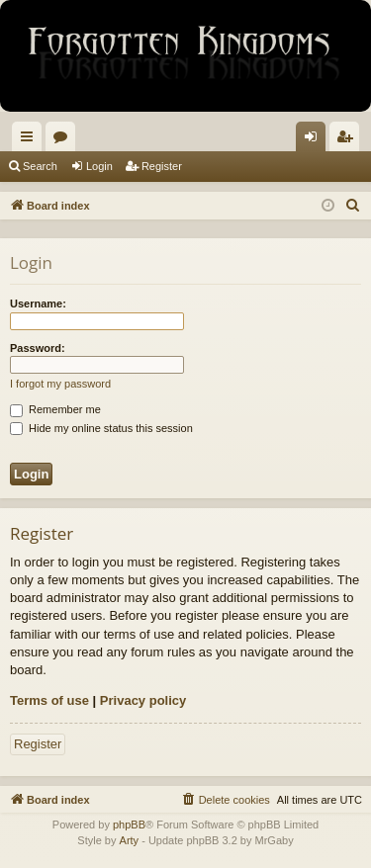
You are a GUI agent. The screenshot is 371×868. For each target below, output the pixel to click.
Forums (64, 140)
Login (99, 166)
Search (40, 166)
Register (162, 166)
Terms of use (49, 700)
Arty (130, 840)
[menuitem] (353, 206)
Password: (38, 348)
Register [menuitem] (349, 140)
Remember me (55, 409)
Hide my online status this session (101, 428)
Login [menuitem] (315, 140)
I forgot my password (60, 384)
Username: (38, 304)
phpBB (129, 825)
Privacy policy (143, 700)
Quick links (31, 140)
